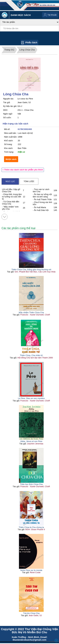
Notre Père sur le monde (31, 570)
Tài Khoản (52, 15)
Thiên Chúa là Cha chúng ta (31, 527)
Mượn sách (11, 159)
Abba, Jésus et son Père (31, 441)
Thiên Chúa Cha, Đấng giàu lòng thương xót (31, 270)
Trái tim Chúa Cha (31, 613)
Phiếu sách (31, 43)
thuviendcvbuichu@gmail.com (29, 640)
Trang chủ (9, 50)
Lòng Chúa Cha (27, 50)
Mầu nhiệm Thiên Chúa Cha (31, 312)
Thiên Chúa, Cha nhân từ (31, 355)
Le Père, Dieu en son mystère (31, 398)
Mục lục (10, 181)
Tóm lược (29, 181)
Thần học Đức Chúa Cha (31, 484)
